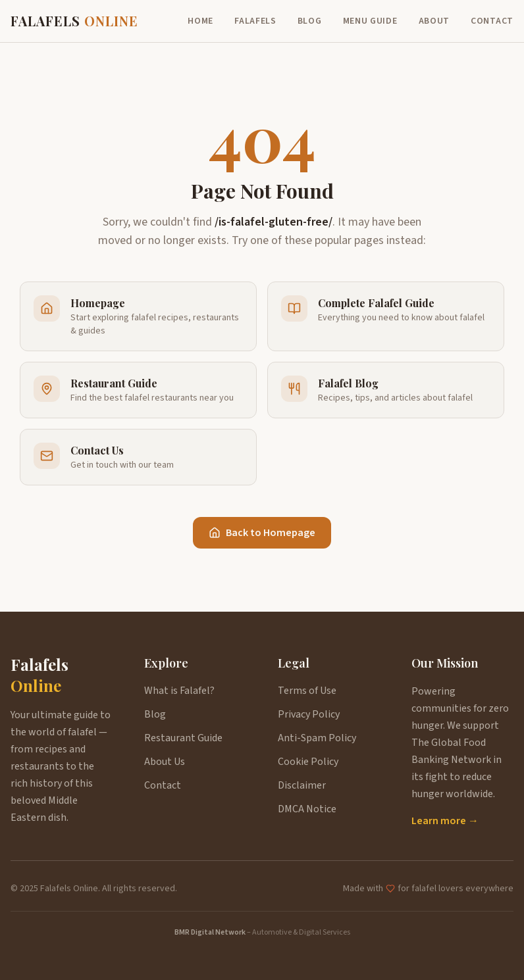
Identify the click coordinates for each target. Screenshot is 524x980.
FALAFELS (74, 21)
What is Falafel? (179, 691)
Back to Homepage (262, 533)
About (434, 21)
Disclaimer (302, 785)
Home (200, 21)
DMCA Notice (307, 809)
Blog (310, 21)
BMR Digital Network (210, 932)
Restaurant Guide (183, 738)
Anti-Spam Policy (317, 738)
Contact (492, 21)
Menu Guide (370, 21)
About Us (165, 762)
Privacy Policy (309, 714)
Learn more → (445, 821)
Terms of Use (307, 691)
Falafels (255, 21)
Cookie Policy (308, 762)
